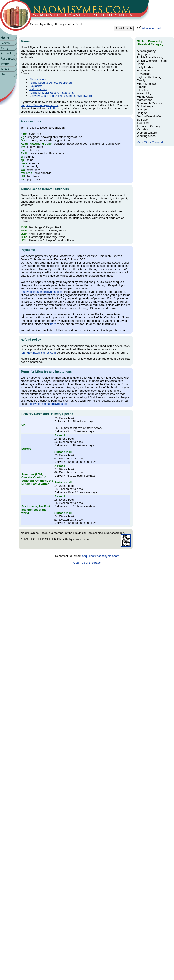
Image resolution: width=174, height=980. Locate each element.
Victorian (142, 129)
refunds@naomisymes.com (38, 353)
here (53, 324)
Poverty (142, 110)
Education (143, 71)
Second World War (149, 116)
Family (141, 80)
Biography (143, 54)
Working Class (146, 136)
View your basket (153, 28)
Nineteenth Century (149, 103)
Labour (141, 87)
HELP (51, 108)
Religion (142, 113)
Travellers (143, 123)
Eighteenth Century (149, 77)
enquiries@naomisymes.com (39, 105)
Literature (143, 90)
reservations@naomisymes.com (41, 292)
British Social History (150, 57)
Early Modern (145, 67)
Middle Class (145, 97)
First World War (147, 84)
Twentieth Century (148, 126)
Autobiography (146, 51)
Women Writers (147, 133)
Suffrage (142, 120)
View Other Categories (151, 142)
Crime (141, 64)
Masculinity (144, 93)
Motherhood (145, 100)
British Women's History (152, 61)
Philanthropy (145, 106)
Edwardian (144, 74)
